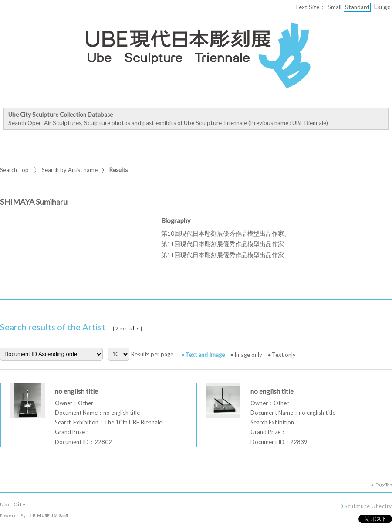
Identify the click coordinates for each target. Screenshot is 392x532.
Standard (357, 7)
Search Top (14, 170)
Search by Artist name (70, 170)
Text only (284, 355)
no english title (76, 391)
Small (335, 7)
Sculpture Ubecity (368, 506)
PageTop (384, 485)
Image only (248, 355)
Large (382, 7)
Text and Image (205, 355)
